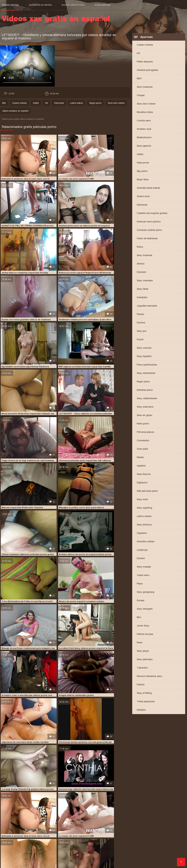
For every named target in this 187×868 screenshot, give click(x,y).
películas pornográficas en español (22, 848)
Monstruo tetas (145, 113)
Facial (140, 340)
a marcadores (103, 5)
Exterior (141, 559)
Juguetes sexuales (147, 306)
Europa (141, 601)
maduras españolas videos (161, 842)
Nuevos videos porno (73, 5)
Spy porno (142, 172)
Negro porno (143, 382)
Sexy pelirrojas (145, 660)
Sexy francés (144, 475)
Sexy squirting (144, 508)
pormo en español (88, 850)
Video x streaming (85, 863)
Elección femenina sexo (149, 677)
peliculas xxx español (150, 848)
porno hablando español (87, 854)
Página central (10, 5)
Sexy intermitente (146, 374)
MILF (139, 79)
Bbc (139, 618)
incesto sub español (38, 842)
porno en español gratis (49, 852)
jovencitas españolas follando (92, 842)
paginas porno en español (16, 844)
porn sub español (152, 850)
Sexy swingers (145, 609)
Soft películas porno (147, 491)
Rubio (140, 247)
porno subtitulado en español (121, 854)
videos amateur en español (15, 111)
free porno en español (166, 840)
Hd (138, 54)
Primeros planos (145, 433)
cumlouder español (41, 840)
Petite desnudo (145, 62)
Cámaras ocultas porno (149, 230)
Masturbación (144, 138)
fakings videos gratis (139, 840)
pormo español (109, 850)
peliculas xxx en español (122, 848)
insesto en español (62, 842)
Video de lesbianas (147, 239)
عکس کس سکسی (31, 863)
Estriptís (141, 710)
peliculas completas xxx (89, 844)
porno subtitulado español (155, 854)
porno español (74, 852)
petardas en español (23, 850)
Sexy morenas (144, 256)
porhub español (67, 850)
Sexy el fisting (144, 694)
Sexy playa (143, 651)
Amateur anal (144, 129)
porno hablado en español (56, 854)
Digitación (142, 483)
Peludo (140, 315)
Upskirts (141, 466)
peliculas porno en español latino (76, 846)
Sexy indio (142, 500)
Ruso (140, 643)
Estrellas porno (145, 390)
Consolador (143, 441)
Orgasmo (142, 534)
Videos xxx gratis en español (57, 863)
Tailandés (142, 668)
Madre (140, 458)
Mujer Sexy (143, 180)
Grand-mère (143, 197)
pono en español (46, 850)
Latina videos (144, 517)
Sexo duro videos (146, 104)
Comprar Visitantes (15, 859)
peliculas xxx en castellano (90, 848)
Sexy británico (144, 525)
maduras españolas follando (128, 842)
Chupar (141, 96)
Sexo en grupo (144, 416)
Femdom (141, 273)
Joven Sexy (143, 626)
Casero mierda (145, 45)
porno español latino (147, 852)
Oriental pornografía (147, 71)
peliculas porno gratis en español (117, 846)
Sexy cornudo (144, 348)
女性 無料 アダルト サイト (109, 863)
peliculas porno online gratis (155, 846)
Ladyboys (142, 550)
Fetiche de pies (145, 635)
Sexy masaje (144, 567)
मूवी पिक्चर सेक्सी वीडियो (11, 863)
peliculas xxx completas (59, 848)
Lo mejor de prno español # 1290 (62, 169)
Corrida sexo (144, 121)
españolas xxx (86, 840)
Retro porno (143, 424)
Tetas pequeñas (146, 702)
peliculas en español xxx (156, 844)
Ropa (140, 584)
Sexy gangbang (145, 592)
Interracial (142, 205)
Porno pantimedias (147, 365)
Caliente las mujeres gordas (152, 214)
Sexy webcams (145, 407)
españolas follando (65, 840)
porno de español (23, 852)
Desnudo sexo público (149, 222)
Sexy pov (142, 332)
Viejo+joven (143, 163)
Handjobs (142, 298)
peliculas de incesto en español (123, 844)
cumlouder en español (15, 840)
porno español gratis (120, 852)
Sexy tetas (143, 289)
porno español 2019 (95, 852)
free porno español (13, 842)
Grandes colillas (146, 542)
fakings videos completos (111, 840)
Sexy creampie (145, 281)
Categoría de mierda (40, 5)
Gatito (140, 155)
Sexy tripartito (144, 357)
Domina (141, 323)
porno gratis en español (25, 854)
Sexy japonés (144, 146)
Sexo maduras (145, 87)
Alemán (141, 264)
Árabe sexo (143, 576)
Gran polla (142, 449)
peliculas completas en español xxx (53, 844)
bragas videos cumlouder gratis (105, 424)
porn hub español (130, 850)
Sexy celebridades (147, 399)
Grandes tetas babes (148, 188)
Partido (141, 685)
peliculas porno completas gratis (35, 846)
